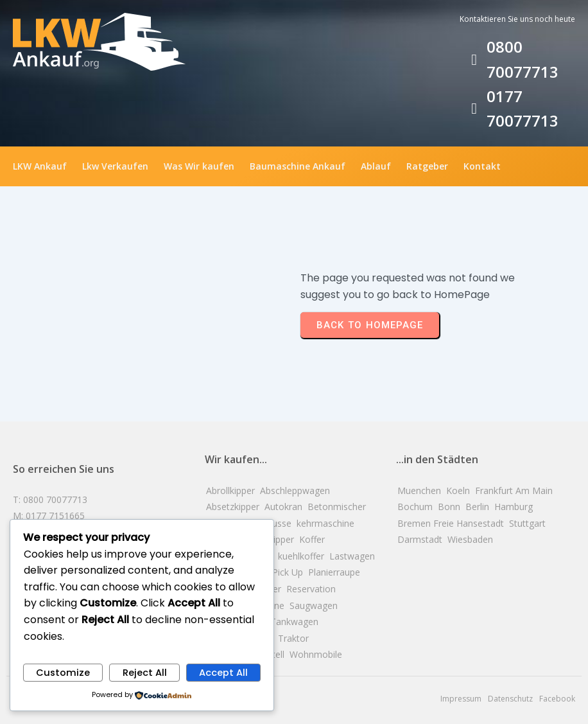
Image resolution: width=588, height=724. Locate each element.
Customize (63, 673)
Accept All (223, 673)
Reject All (145, 673)
